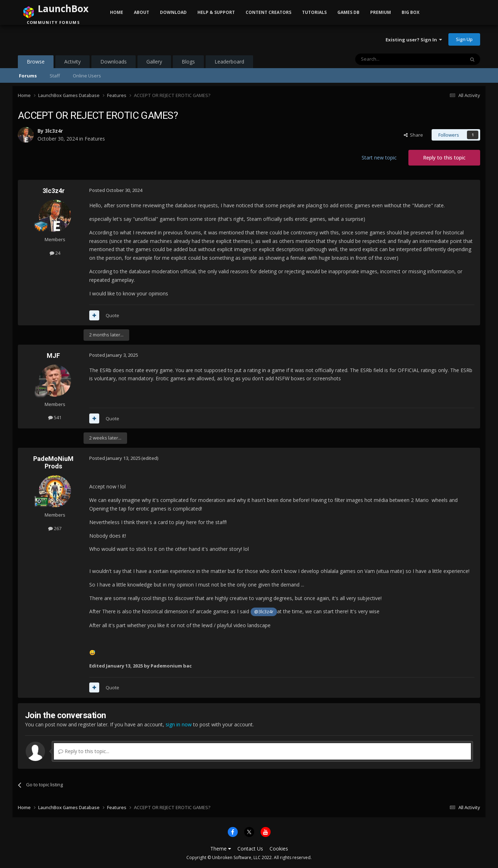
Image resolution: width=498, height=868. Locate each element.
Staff (55, 76)
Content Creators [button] (268, 12)
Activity (72, 62)
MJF (53, 356)
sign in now (179, 724)
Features (95, 139)
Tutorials (314, 12)
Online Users (87, 76)
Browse (36, 63)
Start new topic (379, 158)
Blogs (188, 62)
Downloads (114, 62)
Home (117, 12)
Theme (221, 849)
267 (55, 528)
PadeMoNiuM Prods (53, 463)
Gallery (154, 62)
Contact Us (250, 849)
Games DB (348, 12)
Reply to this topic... (84, 751)
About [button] (142, 12)
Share (413, 135)
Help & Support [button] (216, 12)
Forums (28, 76)
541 (55, 417)
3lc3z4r (54, 131)
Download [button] (173, 12)
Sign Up (464, 39)
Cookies (279, 849)
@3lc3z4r (264, 612)
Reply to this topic (444, 158)
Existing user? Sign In (414, 40)
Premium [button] (381, 12)
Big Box (411, 12)
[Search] (393, 59)
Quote (112, 315)
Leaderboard (229, 62)
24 (55, 253)
